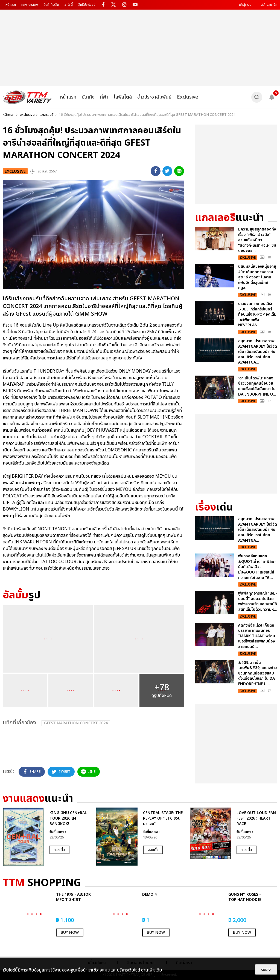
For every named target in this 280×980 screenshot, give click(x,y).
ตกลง (266, 969)
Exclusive (188, 97)
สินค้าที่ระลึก (51, 5)
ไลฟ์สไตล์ (123, 97)
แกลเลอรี (47, 115)
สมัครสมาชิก (269, 5)
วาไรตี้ (69, 5)
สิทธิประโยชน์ (87, 5)
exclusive (27, 115)
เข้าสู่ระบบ (245, 5)
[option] (47, 837)
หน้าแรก (11, 5)
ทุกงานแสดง (30, 5)
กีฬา (104, 97)
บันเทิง (88, 97)
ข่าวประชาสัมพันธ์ (154, 97)
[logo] (27, 97)
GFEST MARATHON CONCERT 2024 (76, 723)
